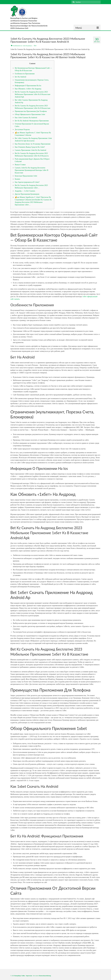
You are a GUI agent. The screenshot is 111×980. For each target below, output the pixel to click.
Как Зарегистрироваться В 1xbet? (27, 182)
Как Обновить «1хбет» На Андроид (28, 89)
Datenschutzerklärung (45, 976)
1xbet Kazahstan (27, 46)
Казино (17, 179)
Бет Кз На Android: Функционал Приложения (32, 121)
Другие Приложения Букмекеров (27, 194)
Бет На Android (20, 77)
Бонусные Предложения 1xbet (26, 176)
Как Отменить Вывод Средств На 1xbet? (30, 147)
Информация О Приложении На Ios (28, 86)
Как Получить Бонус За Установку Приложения (33, 144)
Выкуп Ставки (20, 165)
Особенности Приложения (25, 74)
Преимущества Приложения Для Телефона (31, 111)
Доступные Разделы (22, 129)
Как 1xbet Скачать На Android (26, 118)
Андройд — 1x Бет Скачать (25, 191)
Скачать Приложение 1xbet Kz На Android (30, 150)
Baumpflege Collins (20, 976)
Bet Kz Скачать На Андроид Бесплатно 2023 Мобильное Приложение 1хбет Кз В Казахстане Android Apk (33, 94)
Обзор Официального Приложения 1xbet (30, 114)
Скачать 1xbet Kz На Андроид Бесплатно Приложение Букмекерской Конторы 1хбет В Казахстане (32, 170)
